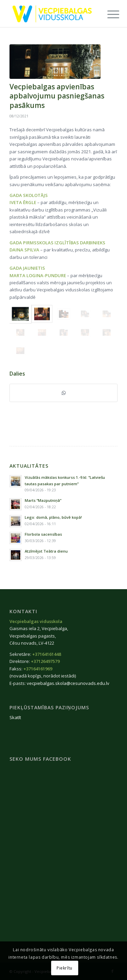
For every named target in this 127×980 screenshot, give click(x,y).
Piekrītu (65, 968)
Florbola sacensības (43, 534)
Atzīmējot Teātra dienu (46, 551)
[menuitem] (108, 14)
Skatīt (15, 717)
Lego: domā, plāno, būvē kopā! (53, 517)
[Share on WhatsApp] (63, 393)
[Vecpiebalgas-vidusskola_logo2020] (53, 14)
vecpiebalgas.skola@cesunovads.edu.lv (68, 683)
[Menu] (108, 14)
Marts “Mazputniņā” (43, 500)
